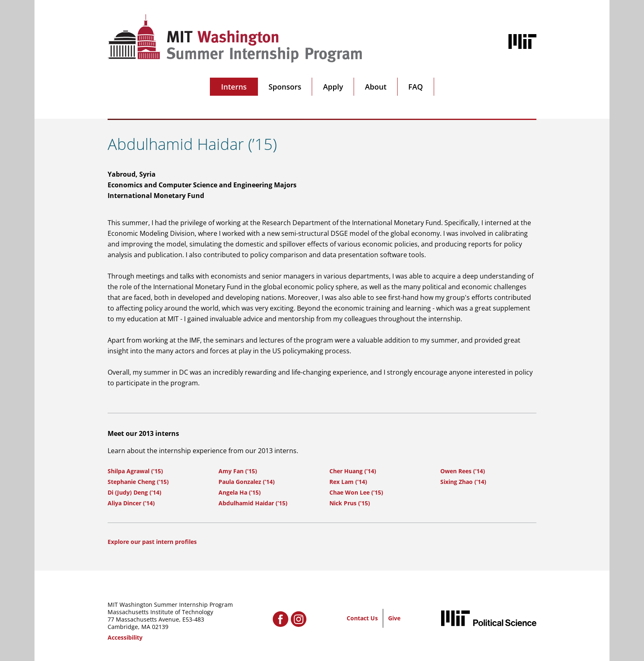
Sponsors (285, 87)
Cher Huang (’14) (353, 471)
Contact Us (362, 618)
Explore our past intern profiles (152, 542)
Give (394, 618)
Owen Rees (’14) (463, 471)
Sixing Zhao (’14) (463, 482)
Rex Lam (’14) (348, 482)
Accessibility (125, 637)
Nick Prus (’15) (350, 503)
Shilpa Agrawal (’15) (135, 471)
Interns (234, 87)
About (376, 87)
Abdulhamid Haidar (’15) (253, 503)
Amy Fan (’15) (238, 471)
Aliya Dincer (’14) (131, 503)
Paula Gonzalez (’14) (247, 482)
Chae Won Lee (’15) (356, 492)
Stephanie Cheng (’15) (138, 482)
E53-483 (193, 619)
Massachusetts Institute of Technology (160, 612)
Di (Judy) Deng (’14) (135, 492)
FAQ (416, 87)
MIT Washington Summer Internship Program (170, 605)
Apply (333, 87)
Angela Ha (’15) (240, 492)
